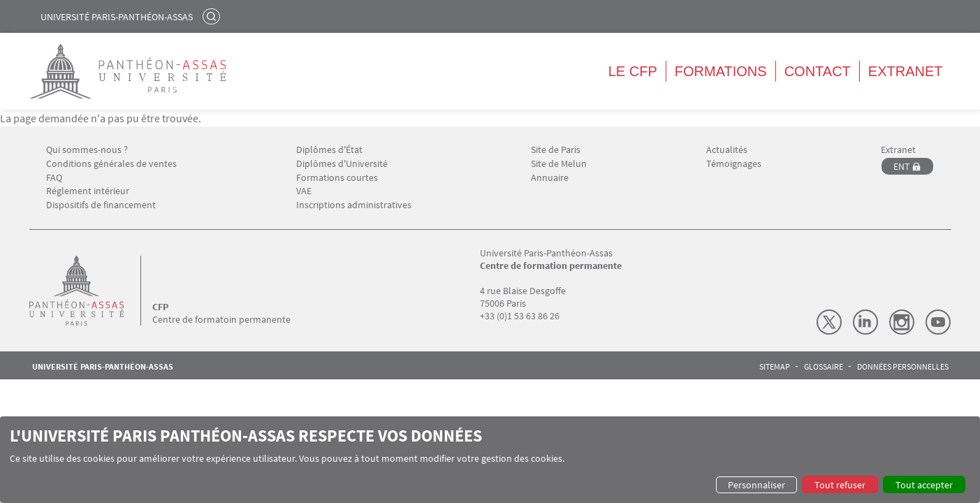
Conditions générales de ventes (111, 164)
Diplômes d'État (329, 150)
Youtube (938, 322)
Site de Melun (559, 164)
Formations (721, 71)
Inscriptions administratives (354, 205)
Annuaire (550, 178)
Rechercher (213, 16)
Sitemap (775, 367)
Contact (818, 71)
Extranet (906, 71)
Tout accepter (924, 485)
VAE (304, 191)
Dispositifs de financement (101, 205)
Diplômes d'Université (342, 164)
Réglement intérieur (88, 191)
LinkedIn (865, 322)
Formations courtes (337, 178)
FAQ (54, 178)
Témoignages (734, 164)
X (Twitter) (829, 322)
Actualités (727, 150)
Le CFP (633, 71)
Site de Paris (556, 150)
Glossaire (824, 367)
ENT (902, 166)
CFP (160, 307)
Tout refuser (840, 485)
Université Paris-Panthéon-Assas (117, 17)
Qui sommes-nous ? (87, 150)
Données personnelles (903, 367)
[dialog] (490, 460)
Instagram (902, 322)
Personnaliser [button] (756, 485)
